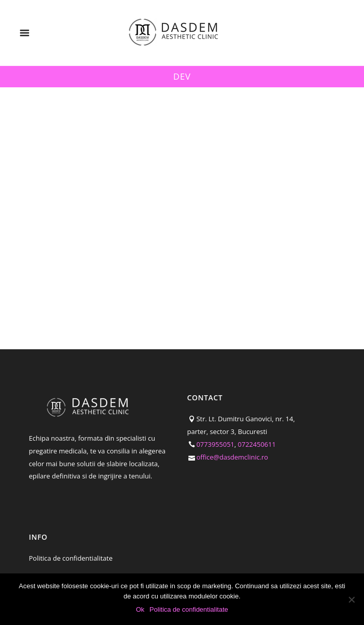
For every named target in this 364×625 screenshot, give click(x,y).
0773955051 (215, 444)
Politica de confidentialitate (71, 558)
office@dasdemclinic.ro (233, 457)
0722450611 (257, 444)
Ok (140, 609)
